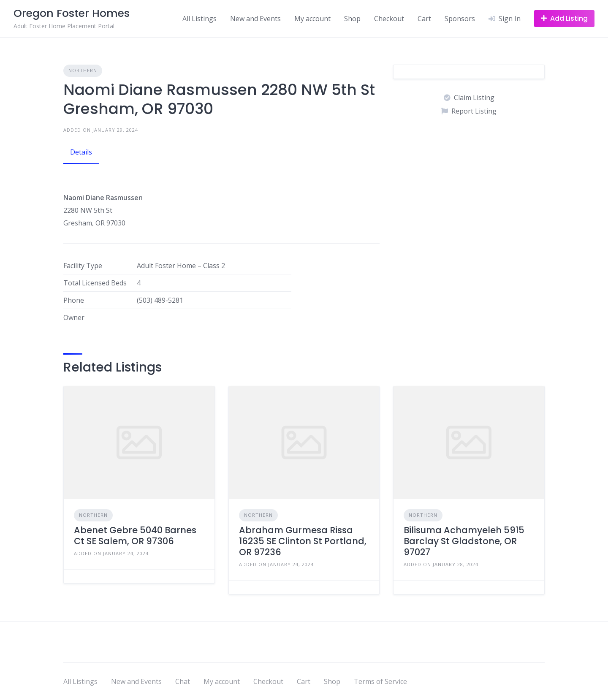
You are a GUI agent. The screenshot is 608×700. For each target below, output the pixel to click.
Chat (183, 681)
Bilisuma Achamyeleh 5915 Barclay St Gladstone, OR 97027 (464, 541)
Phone (74, 300)
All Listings (199, 19)
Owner (74, 317)
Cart (424, 19)
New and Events (255, 19)
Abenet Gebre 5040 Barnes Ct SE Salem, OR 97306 (135, 536)
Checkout (389, 19)
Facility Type (83, 266)
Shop (352, 19)
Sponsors (460, 19)
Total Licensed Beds (95, 283)
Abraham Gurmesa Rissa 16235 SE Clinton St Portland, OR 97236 (303, 541)
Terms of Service (380, 681)
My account (312, 19)
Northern (83, 70)
